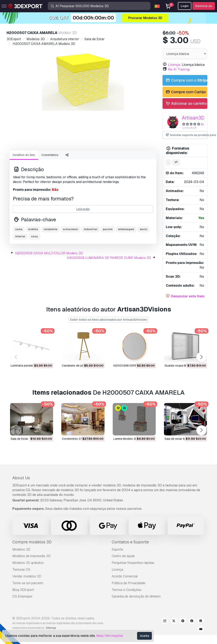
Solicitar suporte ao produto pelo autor (186, 135)
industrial (91, 240)
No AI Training (179, 69)
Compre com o (186, 80)
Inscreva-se (204, 6)
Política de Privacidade (128, 583)
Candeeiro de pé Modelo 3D (80, 366)
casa (34, 247)
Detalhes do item (24, 166)
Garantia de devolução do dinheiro (136, 596)
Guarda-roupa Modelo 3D (181, 366)
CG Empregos (22, 596)
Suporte (117, 549)
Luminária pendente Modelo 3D (31, 366)
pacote (108, 240)
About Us (21, 478)
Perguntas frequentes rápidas (133, 563)
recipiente (51, 240)
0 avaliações (193, 126)
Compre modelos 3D (32, 542)
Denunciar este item (188, 296)
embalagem (126, 240)
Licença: (174, 65)
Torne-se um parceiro (28, 583)
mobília (33, 240)
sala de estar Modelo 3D (181, 439)
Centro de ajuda (123, 556)
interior (20, 247)
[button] (201, 357)
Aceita (144, 636)
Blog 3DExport (23, 590)
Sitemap (51, 628)
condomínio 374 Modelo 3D (80, 439)
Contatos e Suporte (130, 542)
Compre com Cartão (186, 92)
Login (185, 6)
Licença (117, 570)
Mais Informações (110, 636)
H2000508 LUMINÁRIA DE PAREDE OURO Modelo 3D (109, 269)
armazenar (71, 240)
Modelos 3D (21, 549)
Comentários (50, 166)
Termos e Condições (127, 590)
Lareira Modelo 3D (125, 439)
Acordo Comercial (125, 576)
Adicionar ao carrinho (186, 104)
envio (143, 240)
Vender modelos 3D (27, 576)
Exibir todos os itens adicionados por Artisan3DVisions (108, 320)
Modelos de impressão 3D (31, 556)
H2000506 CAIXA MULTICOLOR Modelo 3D (49, 264)
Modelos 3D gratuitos (28, 563)
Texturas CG (21, 570)
